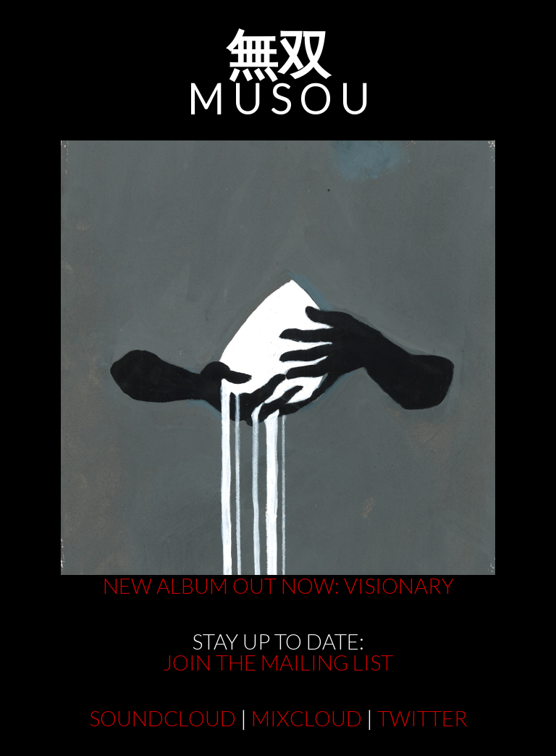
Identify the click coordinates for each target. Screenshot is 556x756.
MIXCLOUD (307, 718)
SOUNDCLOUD (163, 718)
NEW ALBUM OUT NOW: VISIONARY (278, 585)
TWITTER (422, 718)
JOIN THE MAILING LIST (278, 662)
